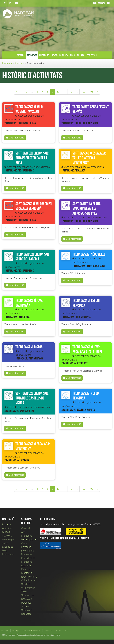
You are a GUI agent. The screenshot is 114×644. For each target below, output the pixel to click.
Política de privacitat (32, 630)
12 (71, 92)
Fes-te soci (92, 55)
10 (58, 92)
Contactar (48, 630)
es (23, 3)
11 (64, 92)
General (26, 528)
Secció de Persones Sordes (27, 603)
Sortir (67, 630)
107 (83, 92)
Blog (73, 55)
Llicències (44, 55)
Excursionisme (29, 577)
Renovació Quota (60, 55)
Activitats (32, 55)
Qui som (81, 55)
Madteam (7, 63)
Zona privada (99, 3)
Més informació (15, 138)
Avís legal (16, 630)
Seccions (7, 536)
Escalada (26, 565)
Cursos (6, 532)
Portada (21, 55)
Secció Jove (28, 595)
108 (91, 92)
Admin (58, 630)
